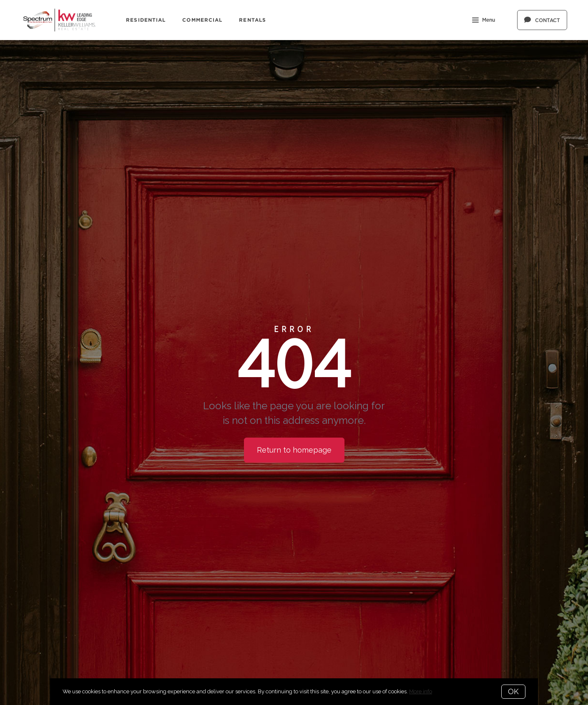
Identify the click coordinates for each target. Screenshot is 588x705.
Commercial (202, 20)
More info (421, 691)
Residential (146, 20)
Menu (484, 21)
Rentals (253, 20)
